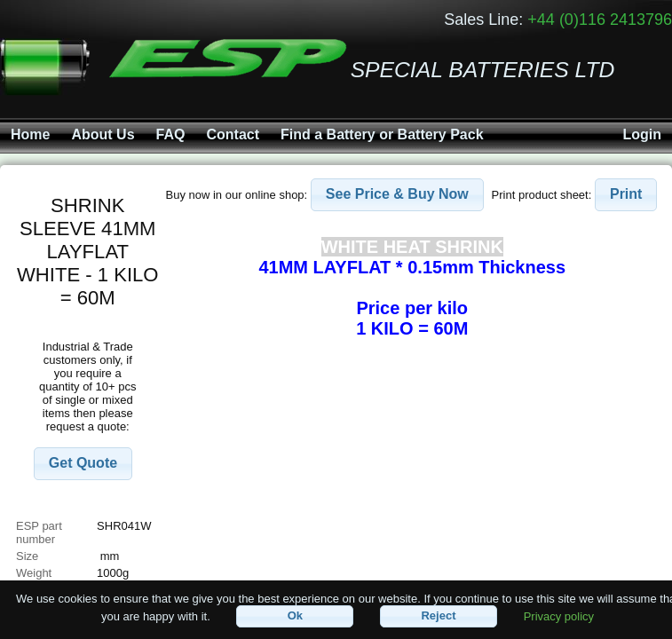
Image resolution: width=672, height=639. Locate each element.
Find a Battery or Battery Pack (382, 134)
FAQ (171, 134)
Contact (233, 134)
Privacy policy (559, 615)
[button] (83, 464)
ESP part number (39, 532)
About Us (103, 134)
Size (29, 556)
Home (30, 134)
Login (642, 134)
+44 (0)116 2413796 (600, 20)
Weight (34, 573)
